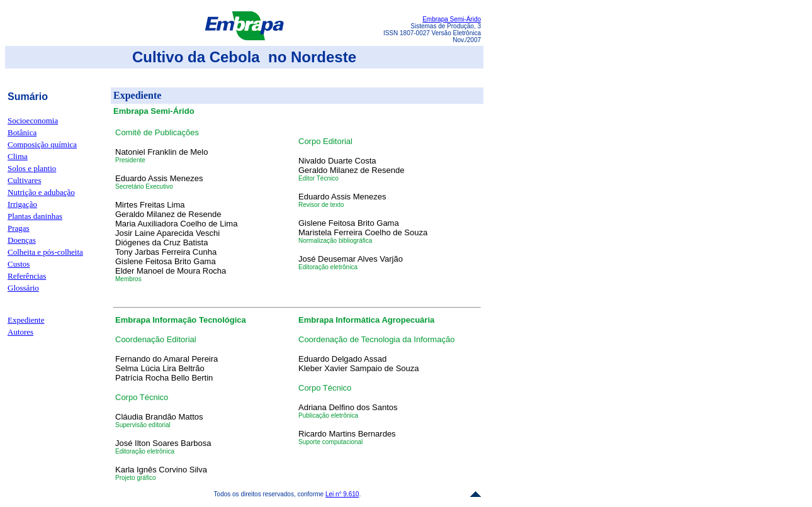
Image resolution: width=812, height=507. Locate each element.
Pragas (19, 228)
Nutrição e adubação (41, 192)
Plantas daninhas (35, 216)
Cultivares (24, 180)
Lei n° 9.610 (342, 494)
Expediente (26, 320)
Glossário (23, 288)
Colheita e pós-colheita (45, 252)
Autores (20, 332)
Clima (18, 156)
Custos (19, 264)
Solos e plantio (32, 168)
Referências (27, 276)
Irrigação (22, 204)
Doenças (22, 240)
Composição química (42, 144)
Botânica (22, 132)
